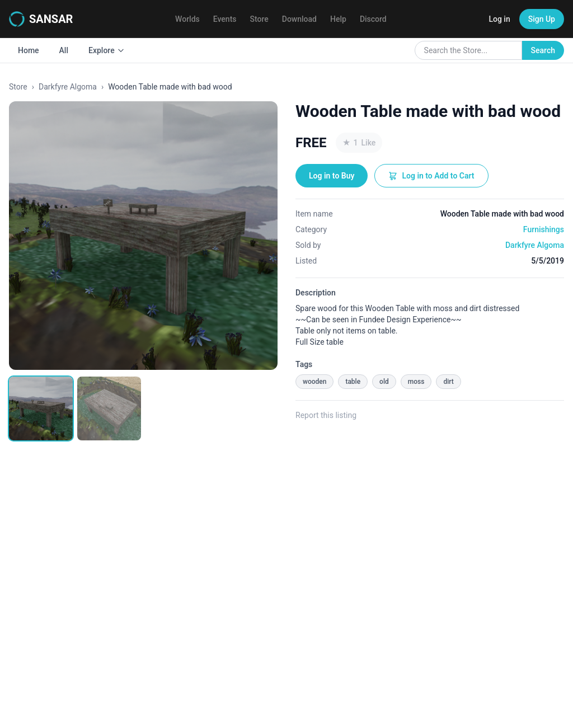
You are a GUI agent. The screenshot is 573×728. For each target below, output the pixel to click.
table (353, 382)
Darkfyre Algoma (68, 87)
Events (225, 19)
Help (338, 19)
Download (299, 19)
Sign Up (542, 19)
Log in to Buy (332, 176)
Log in (499, 19)
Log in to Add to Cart (431, 176)
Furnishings (544, 229)
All (64, 50)
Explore (107, 50)
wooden (314, 382)
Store (259, 19)
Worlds (187, 19)
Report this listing (326, 415)
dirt (448, 382)
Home (29, 50)
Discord (373, 19)
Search (543, 50)
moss (416, 382)
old (384, 382)
